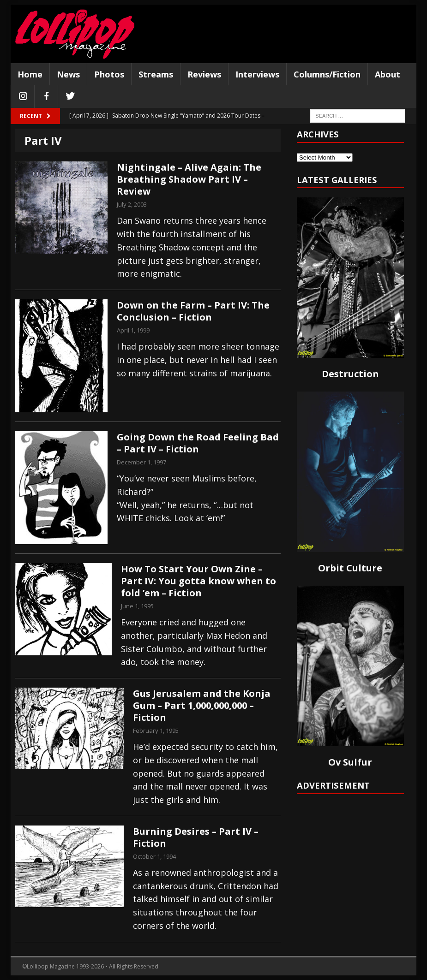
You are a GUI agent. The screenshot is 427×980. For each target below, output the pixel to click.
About (388, 74)
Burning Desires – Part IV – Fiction (196, 837)
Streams (156, 74)
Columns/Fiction (327, 74)
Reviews (204, 74)
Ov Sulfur (350, 762)
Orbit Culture (350, 568)
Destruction (350, 374)
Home (30, 74)
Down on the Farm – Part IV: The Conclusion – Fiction (193, 311)
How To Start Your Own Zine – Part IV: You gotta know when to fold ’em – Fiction (198, 581)
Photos (109, 74)
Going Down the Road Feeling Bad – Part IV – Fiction (198, 443)
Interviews (257, 74)
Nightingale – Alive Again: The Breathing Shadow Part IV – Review (189, 179)
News (68, 74)
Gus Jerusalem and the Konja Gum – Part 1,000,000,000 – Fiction (202, 705)
